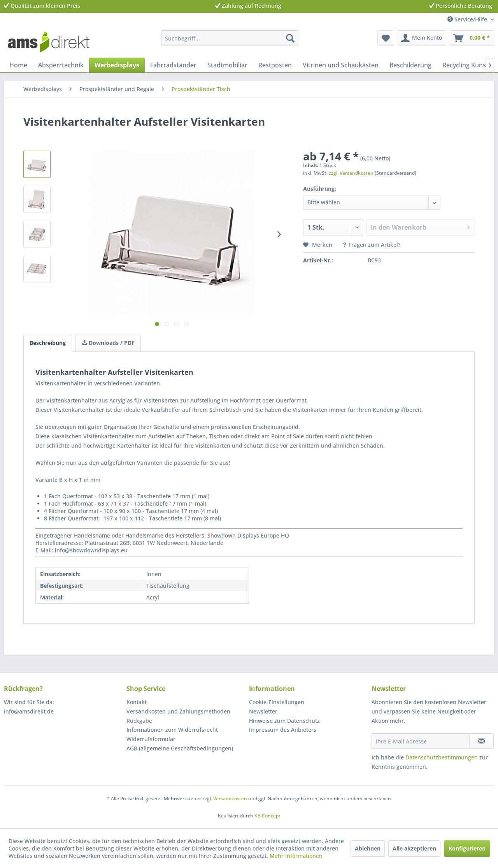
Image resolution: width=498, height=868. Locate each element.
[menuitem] (230, 38)
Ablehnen (368, 848)
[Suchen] (290, 38)
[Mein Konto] (422, 38)
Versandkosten (230, 799)
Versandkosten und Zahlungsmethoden (178, 711)
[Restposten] (275, 65)
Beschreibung (48, 343)
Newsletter (263, 711)
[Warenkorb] (472, 38)
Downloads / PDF (108, 343)
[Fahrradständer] (173, 65)
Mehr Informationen (296, 856)
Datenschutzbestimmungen (442, 757)
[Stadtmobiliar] (227, 65)
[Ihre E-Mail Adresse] (421, 741)
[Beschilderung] (410, 65)
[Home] (18, 65)
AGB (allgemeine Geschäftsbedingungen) (180, 748)
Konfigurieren (467, 848)
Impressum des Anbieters (283, 730)
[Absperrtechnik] (61, 65)
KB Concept (267, 816)
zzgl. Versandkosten (351, 173)
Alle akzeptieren (414, 848)
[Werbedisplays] (117, 65)
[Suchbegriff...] (230, 38)
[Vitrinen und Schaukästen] (341, 65)
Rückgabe (139, 721)
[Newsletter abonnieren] (481, 741)
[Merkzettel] (386, 38)
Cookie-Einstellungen (277, 702)
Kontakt (137, 702)
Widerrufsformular (151, 739)
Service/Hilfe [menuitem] (468, 19)
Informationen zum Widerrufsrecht (172, 730)
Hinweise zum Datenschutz (284, 721)
